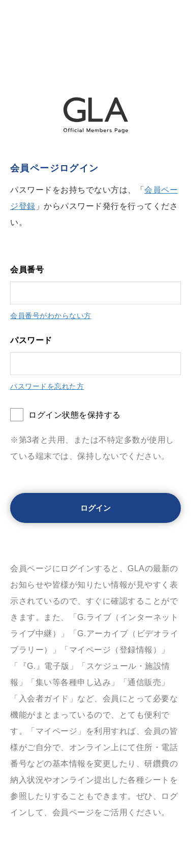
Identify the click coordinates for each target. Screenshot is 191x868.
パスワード (31, 340)
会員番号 (27, 270)
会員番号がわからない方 (51, 316)
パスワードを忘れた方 (47, 386)
